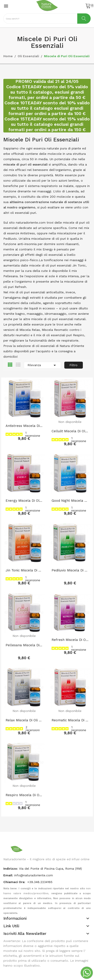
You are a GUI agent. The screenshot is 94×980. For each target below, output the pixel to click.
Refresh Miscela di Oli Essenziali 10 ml (70, 640)
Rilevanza (42, 365)
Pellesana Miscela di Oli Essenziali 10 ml (24, 645)
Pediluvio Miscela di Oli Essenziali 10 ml (70, 570)
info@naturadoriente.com (34, 875)
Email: (8, 875)
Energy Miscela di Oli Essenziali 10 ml (24, 501)
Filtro (73, 365)
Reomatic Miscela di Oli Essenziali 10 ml (70, 720)
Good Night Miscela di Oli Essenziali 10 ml (70, 501)
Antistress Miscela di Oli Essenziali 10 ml (24, 426)
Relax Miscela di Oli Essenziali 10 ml (24, 720)
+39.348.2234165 (40, 882)
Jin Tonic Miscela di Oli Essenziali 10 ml (24, 570)
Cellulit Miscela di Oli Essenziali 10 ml (70, 431)
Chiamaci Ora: (15, 882)
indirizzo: (11, 869)
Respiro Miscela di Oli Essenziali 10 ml (24, 795)
